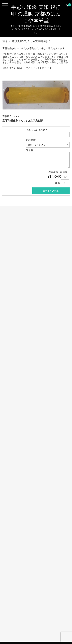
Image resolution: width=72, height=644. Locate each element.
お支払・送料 (54, 624)
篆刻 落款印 (35, 624)
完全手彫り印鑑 (20, 619)
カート (53, 628)
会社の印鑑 (17, 624)
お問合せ (20, 628)
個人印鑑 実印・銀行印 (47, 619)
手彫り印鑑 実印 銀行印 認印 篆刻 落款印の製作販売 (36, 633)
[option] (36, 95)
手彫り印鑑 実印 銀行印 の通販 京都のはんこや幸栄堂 (36, 14)
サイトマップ (37, 628)
